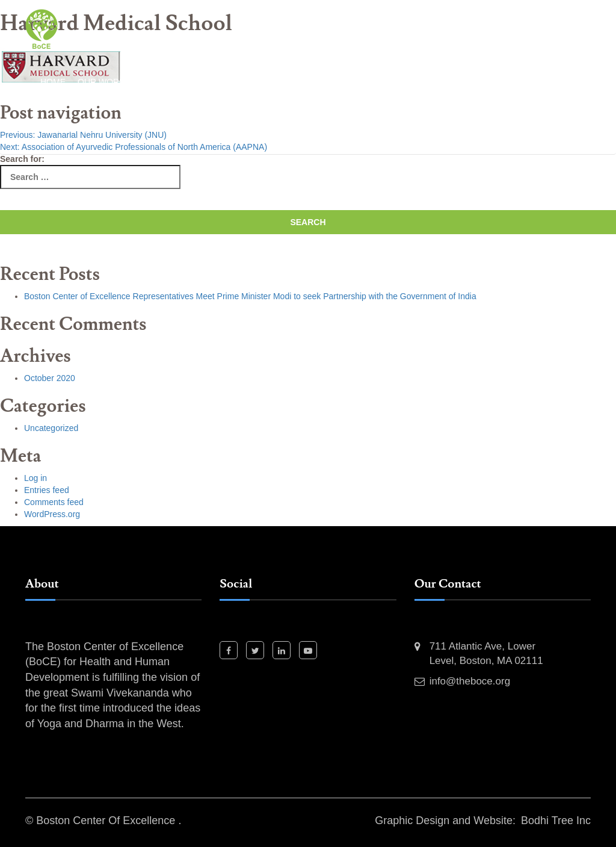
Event (537, 82)
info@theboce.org (470, 681)
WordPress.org (52, 514)
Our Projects (307, 82)
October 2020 (50, 378)
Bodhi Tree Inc (556, 821)
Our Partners (384, 82)
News (499, 82)
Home (53, 82)
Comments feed (54, 502)
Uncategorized (51, 428)
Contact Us (67, 130)
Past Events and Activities (199, 82)
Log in (35, 478)
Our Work (101, 82)
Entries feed (47, 490)
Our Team (452, 82)
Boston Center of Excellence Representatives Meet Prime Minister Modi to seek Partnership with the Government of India (250, 296)
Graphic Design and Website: (445, 821)
